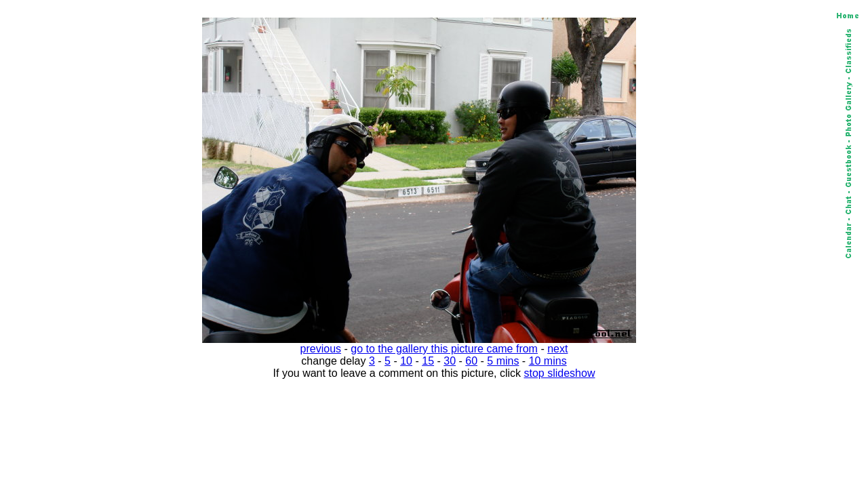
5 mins (503, 361)
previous (321, 349)
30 (450, 361)
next (557, 349)
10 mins (548, 361)
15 (428, 361)
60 (471, 361)
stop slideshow (560, 373)
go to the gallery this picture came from (444, 349)
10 (406, 361)
